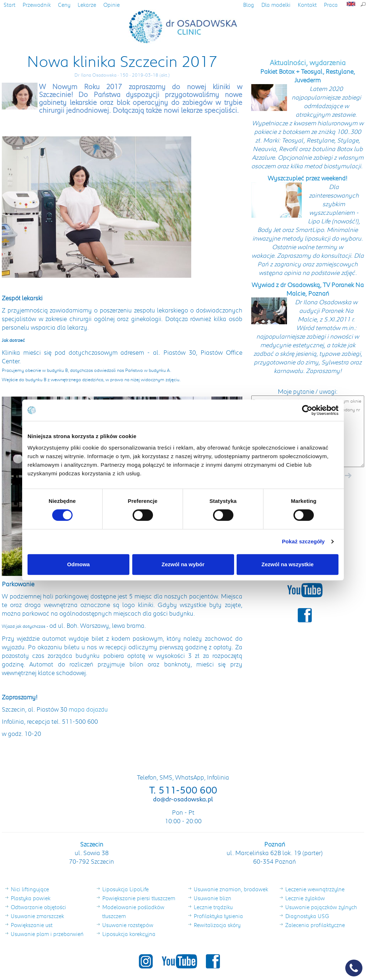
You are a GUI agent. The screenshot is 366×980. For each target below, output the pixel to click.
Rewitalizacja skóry (217, 925)
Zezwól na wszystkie (288, 564)
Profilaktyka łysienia (218, 916)
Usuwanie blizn (212, 898)
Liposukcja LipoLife (125, 889)
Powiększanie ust (32, 925)
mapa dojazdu (88, 709)
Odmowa (78, 564)
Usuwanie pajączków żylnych (321, 907)
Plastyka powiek (31, 898)
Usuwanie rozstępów (128, 925)
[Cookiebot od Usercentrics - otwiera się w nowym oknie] (307, 410)
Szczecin (92, 844)
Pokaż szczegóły (303, 541)
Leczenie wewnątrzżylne (315, 889)
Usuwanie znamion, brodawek (231, 889)
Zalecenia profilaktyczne (315, 925)
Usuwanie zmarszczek (37, 916)
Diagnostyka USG (307, 916)
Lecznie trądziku (213, 907)
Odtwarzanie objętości (38, 907)
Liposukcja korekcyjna (129, 934)
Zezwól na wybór (183, 564)
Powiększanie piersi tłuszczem (139, 898)
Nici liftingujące (30, 889)
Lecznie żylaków (305, 898)
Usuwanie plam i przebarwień (47, 934)
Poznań (275, 844)
